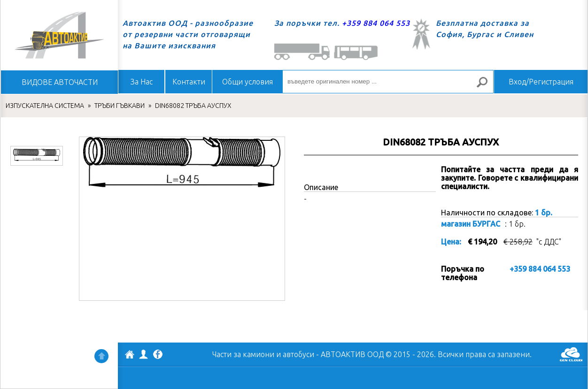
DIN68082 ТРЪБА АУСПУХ (193, 106)
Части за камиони (243, 354)
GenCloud (571, 354)
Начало (59, 35)
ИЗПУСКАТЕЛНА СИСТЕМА (45, 106)
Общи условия (248, 82)
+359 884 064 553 (376, 23)
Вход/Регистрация (541, 82)
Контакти (189, 82)
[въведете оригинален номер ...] (388, 82)
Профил (144, 354)
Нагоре (101, 356)
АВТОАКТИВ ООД (130, 356)
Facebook (158, 355)
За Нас (142, 82)
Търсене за (486, 86)
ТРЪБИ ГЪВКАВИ (120, 106)
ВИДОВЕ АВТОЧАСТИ (60, 82)
